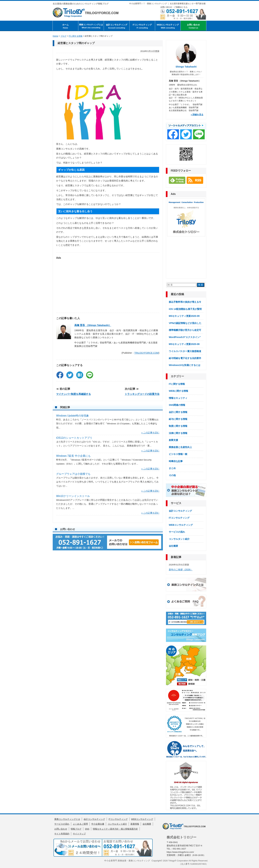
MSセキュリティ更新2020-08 (184, 344)
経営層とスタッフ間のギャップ (76, 43)
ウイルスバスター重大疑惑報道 (185, 351)
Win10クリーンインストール (73, 496)
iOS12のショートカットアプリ (74, 438)
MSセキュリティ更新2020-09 (184, 316)
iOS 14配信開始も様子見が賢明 (185, 309)
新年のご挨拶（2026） (181, 570)
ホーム (65, 26)
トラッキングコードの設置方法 (142, 394)
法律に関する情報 (178, 433)
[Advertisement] (108, 285)
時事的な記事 (176, 461)
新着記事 (176, 557)
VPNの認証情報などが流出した (185, 323)
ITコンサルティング (142, 26)
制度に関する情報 (178, 426)
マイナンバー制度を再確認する (74, 394)
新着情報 (135, 824)
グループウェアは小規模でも (73, 474)
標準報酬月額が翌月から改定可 (185, 330)
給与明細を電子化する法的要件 (185, 358)
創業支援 (173, 440)
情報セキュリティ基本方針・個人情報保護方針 (115, 829)
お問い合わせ (193, 26)
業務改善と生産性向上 (180, 447)
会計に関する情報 (178, 412)
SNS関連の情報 (177, 405)
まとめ (172, 468)
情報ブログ (76, 829)
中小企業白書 (98, 824)
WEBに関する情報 (178, 391)
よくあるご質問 (80, 824)
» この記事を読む (150, 433)
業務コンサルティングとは (91, 26)
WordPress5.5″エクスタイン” (185, 337)
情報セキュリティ (178, 398)
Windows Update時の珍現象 (73, 416)
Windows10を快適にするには (185, 365)
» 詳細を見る (197, 115)
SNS (87, 829)
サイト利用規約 (62, 834)
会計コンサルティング (117, 26)
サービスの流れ (177, 532)
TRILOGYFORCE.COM (146, 353)
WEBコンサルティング (168, 26)
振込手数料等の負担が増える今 (185, 302)
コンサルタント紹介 (179, 539)
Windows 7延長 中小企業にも (73, 456)
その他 (172, 475)
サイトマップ (79, 834)
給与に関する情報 (178, 419)
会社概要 (173, 546)
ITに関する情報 (177, 384)
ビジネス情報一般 (178, 454)
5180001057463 (198, 864)
